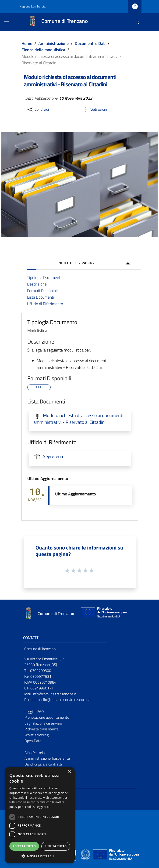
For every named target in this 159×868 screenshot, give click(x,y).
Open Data (33, 741)
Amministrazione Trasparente (47, 758)
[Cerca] (137, 22)
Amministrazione (53, 43)
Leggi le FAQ (34, 711)
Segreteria (53, 456)
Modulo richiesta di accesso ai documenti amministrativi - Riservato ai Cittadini (78, 419)
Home (27, 43)
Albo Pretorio (35, 753)
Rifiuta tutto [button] (56, 846)
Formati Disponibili (43, 291)
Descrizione (37, 284)
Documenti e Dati (90, 43)
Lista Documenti (41, 297)
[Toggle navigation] (6, 22)
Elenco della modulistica (43, 50)
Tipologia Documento (45, 277)
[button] (40, 856)
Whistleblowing (37, 735)
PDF (39, 387)
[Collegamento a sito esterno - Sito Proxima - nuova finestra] (80, 854)
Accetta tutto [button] (24, 846)
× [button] (69, 772)
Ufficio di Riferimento (45, 304)
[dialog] (40, 815)
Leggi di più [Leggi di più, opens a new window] (44, 807)
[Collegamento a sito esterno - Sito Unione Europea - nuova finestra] (103, 613)
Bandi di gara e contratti (43, 764)
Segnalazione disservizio (43, 723)
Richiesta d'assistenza (42, 729)
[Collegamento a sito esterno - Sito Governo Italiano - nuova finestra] (86, 854)
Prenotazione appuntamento (47, 717)
